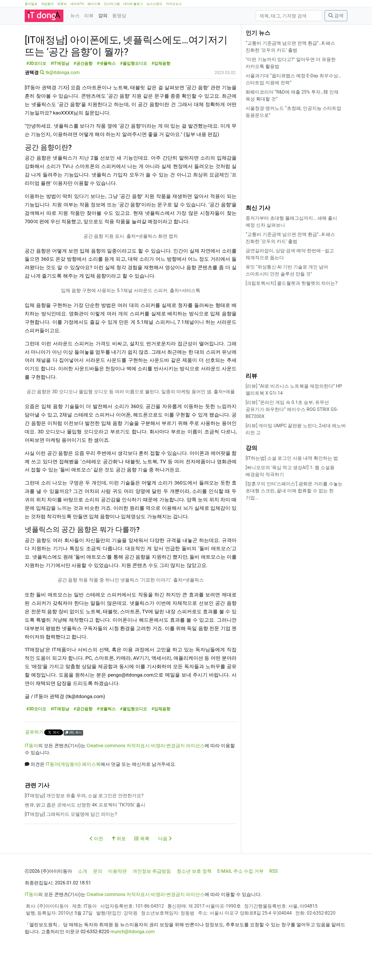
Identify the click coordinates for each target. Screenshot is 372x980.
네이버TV (77, 4)
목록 (142, 865)
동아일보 (31, 4)
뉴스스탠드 (154, 4)
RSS (274, 897)
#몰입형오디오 (134, 90)
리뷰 (89, 16)
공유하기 (34, 758)
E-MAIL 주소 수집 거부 (240, 897)
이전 (96, 865)
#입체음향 (161, 90)
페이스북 (94, 4)
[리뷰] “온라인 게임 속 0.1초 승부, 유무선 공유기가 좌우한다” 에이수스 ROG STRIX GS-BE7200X (292, 409)
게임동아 (47, 4)
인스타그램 (112, 4)
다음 (165, 865)
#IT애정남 (60, 90)
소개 (83, 897)
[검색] (289, 16)
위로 (119, 865)
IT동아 (31, 772)
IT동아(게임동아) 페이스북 (73, 790)
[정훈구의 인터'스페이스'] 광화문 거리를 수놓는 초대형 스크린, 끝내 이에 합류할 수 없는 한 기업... (294, 491)
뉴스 (75, 16)
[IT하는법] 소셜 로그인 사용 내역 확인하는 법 (292, 458)
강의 (103, 16)
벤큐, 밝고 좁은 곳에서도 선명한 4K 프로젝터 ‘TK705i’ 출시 (85, 831)
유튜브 (62, 4)
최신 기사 (258, 208)
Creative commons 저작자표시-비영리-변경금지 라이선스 (146, 772)
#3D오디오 (36, 90)
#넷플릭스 (106, 90)
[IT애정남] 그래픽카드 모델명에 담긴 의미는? (71, 840)
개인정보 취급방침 (152, 897)
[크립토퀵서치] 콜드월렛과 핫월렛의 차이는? (291, 283)
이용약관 (117, 897)
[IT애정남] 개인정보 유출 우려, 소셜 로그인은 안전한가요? (84, 822)
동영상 (119, 16)
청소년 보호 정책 (194, 897)
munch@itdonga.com (133, 958)
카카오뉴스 (174, 4)
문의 (98, 897)
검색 (336, 16)
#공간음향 (83, 90)
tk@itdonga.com (63, 99)
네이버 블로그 (133, 4)
